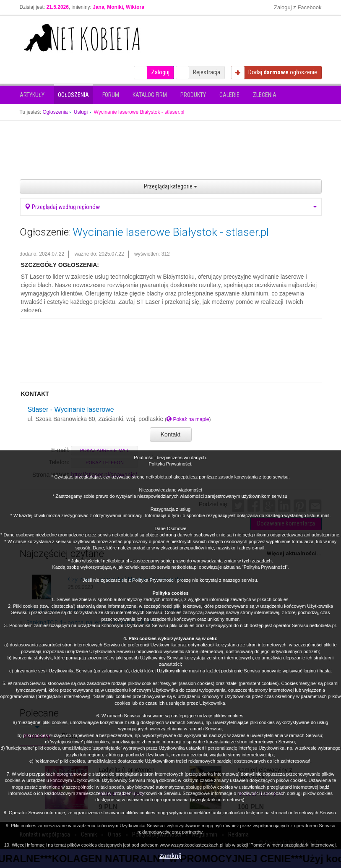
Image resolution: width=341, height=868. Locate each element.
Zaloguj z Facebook (298, 7)
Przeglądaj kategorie (170, 186)
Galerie (229, 95)
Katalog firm (150, 95)
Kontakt (170, 434)
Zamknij (170, 856)
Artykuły (32, 95)
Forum (111, 95)
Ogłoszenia (73, 95)
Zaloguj (160, 72)
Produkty (193, 95)
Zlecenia (265, 95)
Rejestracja (207, 72)
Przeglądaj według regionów (171, 207)
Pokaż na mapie (188, 419)
